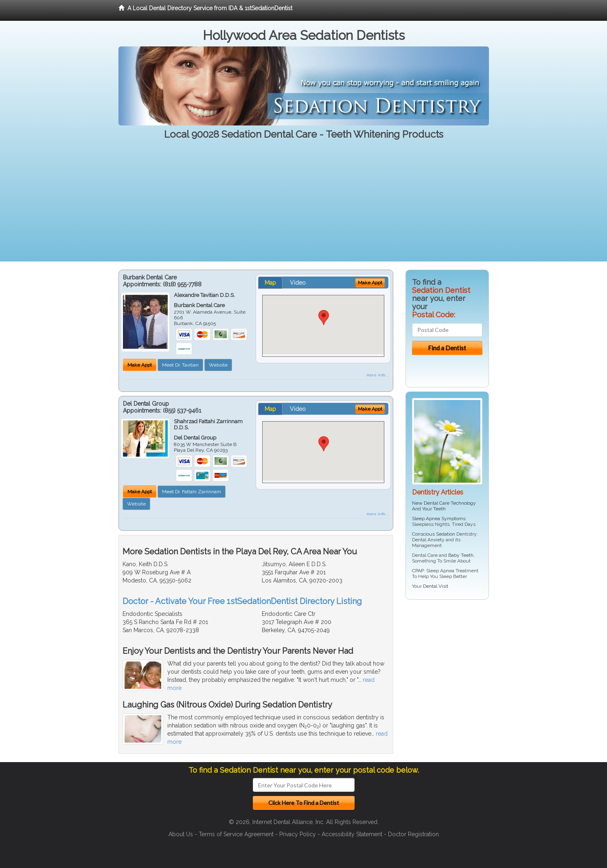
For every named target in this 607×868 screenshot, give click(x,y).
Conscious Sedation (434, 534)
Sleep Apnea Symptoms (439, 519)
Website (218, 365)
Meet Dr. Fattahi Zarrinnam (192, 492)
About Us (181, 834)
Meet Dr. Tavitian (180, 365)
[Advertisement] (304, 204)
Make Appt (140, 365)
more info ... (378, 375)
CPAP (418, 571)
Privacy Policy (298, 834)
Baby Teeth (461, 555)
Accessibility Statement (352, 834)
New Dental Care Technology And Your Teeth (444, 506)
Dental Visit (436, 586)
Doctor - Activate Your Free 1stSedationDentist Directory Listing (242, 601)
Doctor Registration (413, 834)
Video (298, 283)
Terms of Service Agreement (236, 834)
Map (270, 283)
